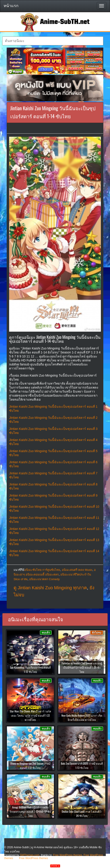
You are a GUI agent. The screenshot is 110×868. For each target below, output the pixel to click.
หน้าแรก (11, 6)
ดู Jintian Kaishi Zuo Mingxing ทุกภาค (50, 588)
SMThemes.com (30, 855)
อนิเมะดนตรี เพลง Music (77, 570)
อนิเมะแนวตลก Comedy (44, 579)
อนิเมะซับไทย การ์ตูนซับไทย (42, 570)
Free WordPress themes (68, 855)
